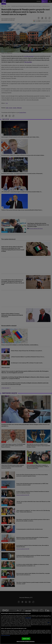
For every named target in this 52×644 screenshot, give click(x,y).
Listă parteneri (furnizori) (6, 635)
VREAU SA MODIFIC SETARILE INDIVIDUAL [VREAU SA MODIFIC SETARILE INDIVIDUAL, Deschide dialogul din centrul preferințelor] (26, 641)
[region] (26, 628)
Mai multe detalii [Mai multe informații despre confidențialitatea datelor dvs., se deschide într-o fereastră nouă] (28, 618)
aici (48, 622)
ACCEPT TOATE (26, 639)
